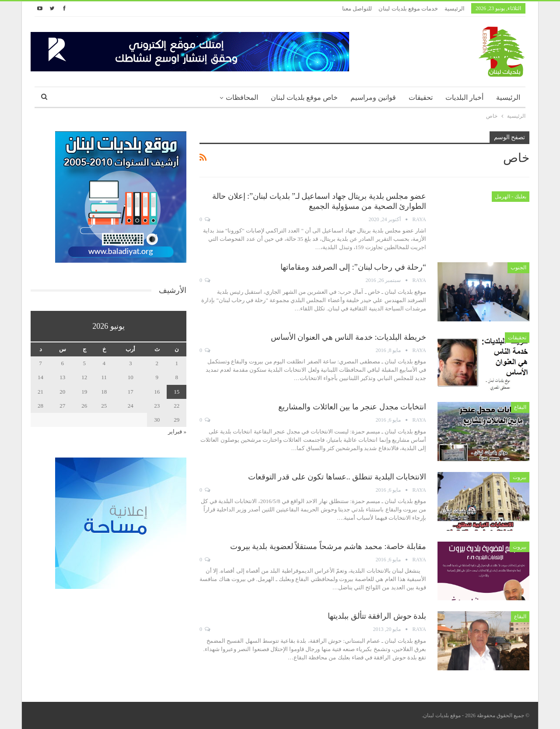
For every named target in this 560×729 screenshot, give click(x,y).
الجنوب (518, 268)
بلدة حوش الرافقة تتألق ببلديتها (377, 616)
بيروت (520, 477)
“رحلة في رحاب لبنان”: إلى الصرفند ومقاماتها (353, 267)
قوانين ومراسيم (373, 97)
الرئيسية (455, 9)
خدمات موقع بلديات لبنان (408, 9)
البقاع (520, 407)
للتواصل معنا (357, 9)
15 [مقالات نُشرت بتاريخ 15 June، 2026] (177, 392)
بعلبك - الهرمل (511, 197)
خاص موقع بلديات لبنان (304, 97)
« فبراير (177, 431)
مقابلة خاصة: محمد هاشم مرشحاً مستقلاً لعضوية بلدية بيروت (328, 546)
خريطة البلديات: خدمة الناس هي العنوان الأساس (348, 337)
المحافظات (242, 97)
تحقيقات (421, 97)
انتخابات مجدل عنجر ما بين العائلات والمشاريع (352, 407)
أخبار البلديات (464, 97)
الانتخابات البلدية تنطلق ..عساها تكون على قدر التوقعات (337, 477)
